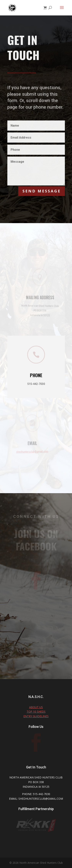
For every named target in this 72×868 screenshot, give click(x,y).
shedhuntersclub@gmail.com (30, 451)
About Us (36, 707)
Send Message (41, 191)
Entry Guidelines (36, 716)
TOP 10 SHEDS (36, 712)
